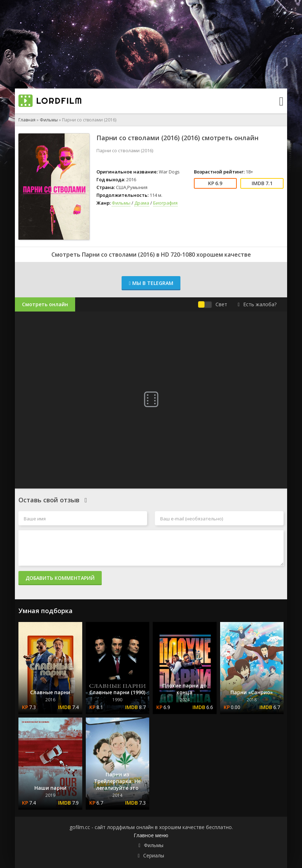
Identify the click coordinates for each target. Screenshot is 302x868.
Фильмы (49, 120)
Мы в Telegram (151, 283)
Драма (142, 203)
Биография (165, 203)
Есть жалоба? (257, 304)
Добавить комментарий (60, 578)
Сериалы (154, 855)
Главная (27, 120)
